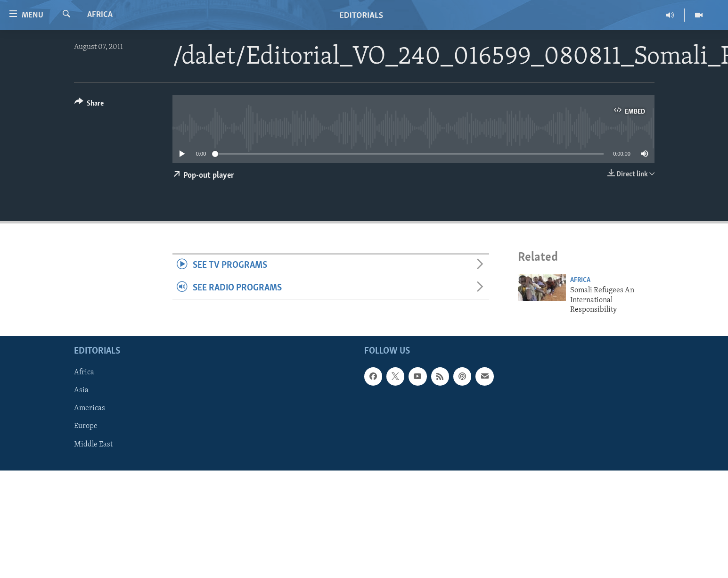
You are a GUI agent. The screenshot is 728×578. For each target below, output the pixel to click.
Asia (81, 391)
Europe (86, 427)
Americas (90, 409)
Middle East (93, 445)
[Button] (89, 105)
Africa (100, 15)
